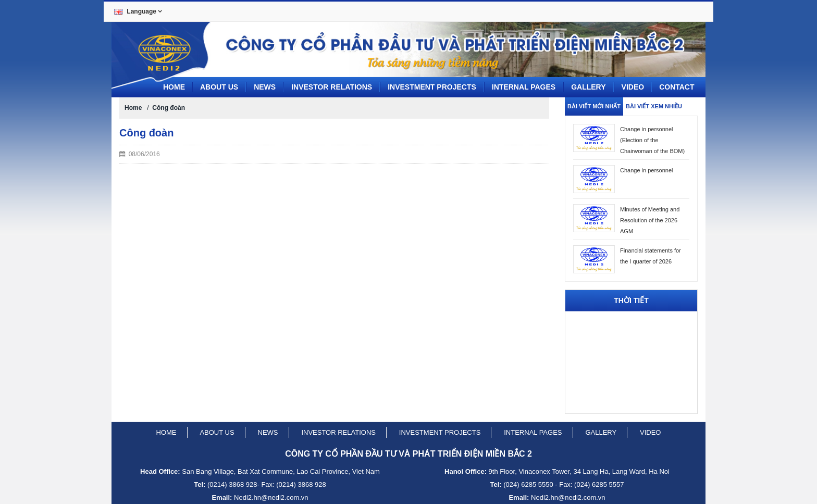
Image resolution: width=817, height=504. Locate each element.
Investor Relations (332, 87)
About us (219, 87)
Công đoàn (169, 108)
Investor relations (338, 432)
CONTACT (677, 87)
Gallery (588, 87)
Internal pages (524, 87)
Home (174, 87)
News (265, 87)
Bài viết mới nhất (594, 106)
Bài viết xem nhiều (654, 106)
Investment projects (432, 87)
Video (633, 87)
